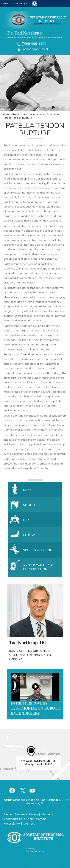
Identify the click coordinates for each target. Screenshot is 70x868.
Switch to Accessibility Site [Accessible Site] (16, 3)
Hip (26, 520)
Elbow (29, 535)
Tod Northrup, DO (28, 643)
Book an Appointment (35, 49)
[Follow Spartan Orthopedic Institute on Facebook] (12, 791)
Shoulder (32, 505)
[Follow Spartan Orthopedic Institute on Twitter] (22, 791)
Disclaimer (21, 814)
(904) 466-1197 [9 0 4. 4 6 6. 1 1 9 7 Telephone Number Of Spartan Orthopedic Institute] (34, 44)
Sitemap (46, 814)
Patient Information (25, 114)
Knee (42, 114)
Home (7, 114)
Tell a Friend (26, 819)
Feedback (10, 819)
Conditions (54, 114)
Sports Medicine (38, 550)
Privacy (34, 814)
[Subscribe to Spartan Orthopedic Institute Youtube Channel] (32, 791)
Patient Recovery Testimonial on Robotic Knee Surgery (36, 708)
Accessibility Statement (19, 823)
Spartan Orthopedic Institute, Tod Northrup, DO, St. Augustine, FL (35, 802)
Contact (41, 819)
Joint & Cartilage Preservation (38, 567)
